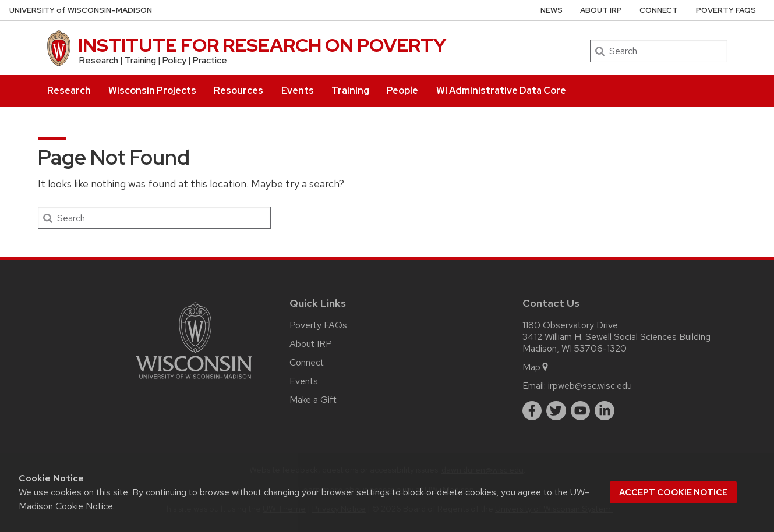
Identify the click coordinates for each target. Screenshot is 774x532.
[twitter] (556, 411)
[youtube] (581, 411)
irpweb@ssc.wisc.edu (590, 386)
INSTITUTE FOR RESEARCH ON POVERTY (262, 45)
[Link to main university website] (194, 381)
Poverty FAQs (726, 10)
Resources (238, 91)
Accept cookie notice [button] (673, 492)
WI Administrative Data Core (501, 91)
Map (536, 367)
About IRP (601, 10)
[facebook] (532, 411)
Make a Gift (313, 400)
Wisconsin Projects (152, 91)
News (552, 10)
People (402, 91)
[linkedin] (605, 411)
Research (69, 91)
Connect (659, 10)
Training (350, 91)
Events (298, 91)
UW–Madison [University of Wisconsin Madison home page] (81, 10)
